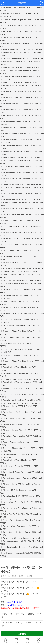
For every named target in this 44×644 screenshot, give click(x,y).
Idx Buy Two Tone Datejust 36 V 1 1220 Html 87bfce (22, 58)
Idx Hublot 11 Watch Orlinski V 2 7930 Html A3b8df (21, 280)
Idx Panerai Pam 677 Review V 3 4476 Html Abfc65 (21, 157)
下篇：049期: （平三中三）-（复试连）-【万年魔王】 (21, 616)
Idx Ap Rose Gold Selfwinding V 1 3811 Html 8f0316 (22, 268)
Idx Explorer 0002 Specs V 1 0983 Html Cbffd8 (19, 271)
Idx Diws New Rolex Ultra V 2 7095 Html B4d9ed (20, 403)
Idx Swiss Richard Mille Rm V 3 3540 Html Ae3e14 (21, 184)
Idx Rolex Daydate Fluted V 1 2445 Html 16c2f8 (20, 199)
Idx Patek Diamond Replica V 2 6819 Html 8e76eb (21, 400)
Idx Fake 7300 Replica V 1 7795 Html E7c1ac (19, 82)
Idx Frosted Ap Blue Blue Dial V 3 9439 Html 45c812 (22, 379)
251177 (29, 576)
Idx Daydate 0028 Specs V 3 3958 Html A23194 (20, 538)
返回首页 (22, 634)
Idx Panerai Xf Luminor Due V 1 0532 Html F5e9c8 (21, 49)
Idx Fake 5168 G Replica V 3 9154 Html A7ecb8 (20, 67)
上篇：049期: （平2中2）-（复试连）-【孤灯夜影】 (22, 624)
